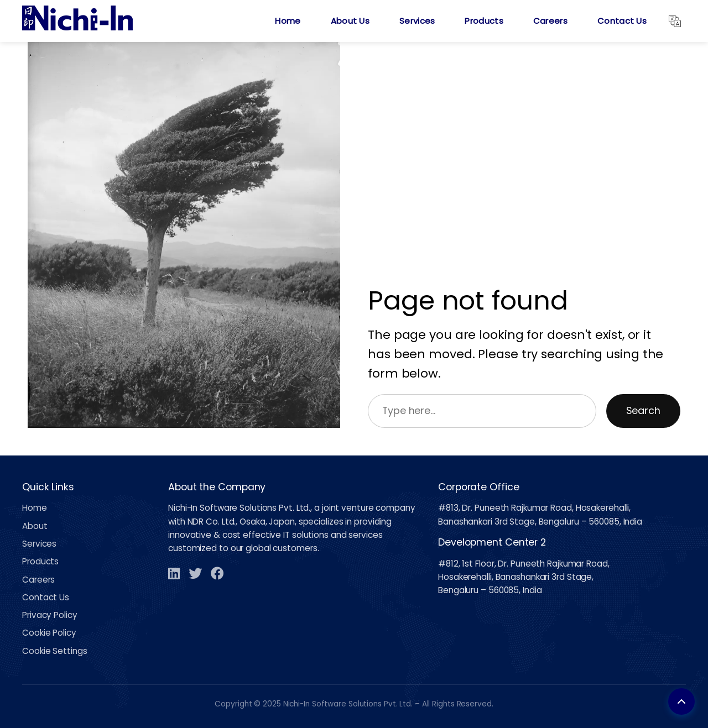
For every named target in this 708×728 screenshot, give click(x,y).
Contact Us (622, 21)
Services (417, 21)
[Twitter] (195, 573)
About (35, 526)
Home (288, 21)
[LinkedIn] (174, 573)
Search (643, 410)
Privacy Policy (50, 615)
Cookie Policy (49, 633)
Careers (550, 21)
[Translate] (675, 21)
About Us (350, 21)
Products (484, 21)
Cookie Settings (55, 651)
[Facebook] (217, 573)
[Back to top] (681, 701)
